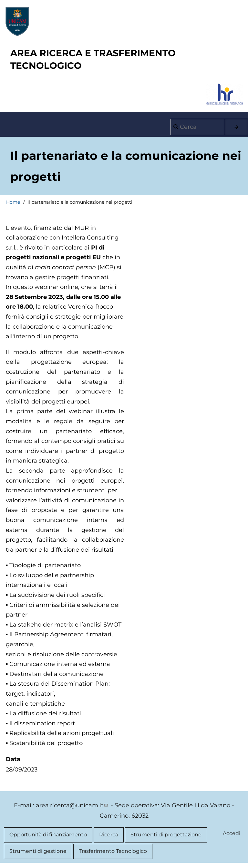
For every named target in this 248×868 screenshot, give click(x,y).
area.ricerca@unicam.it (72, 805)
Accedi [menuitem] (232, 833)
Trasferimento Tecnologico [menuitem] (113, 851)
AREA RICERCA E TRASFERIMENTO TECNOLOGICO (93, 59)
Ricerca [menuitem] (109, 835)
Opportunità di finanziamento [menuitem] (48, 835)
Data (13, 759)
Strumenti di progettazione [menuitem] (166, 835)
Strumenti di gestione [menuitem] (38, 851)
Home (13, 202)
